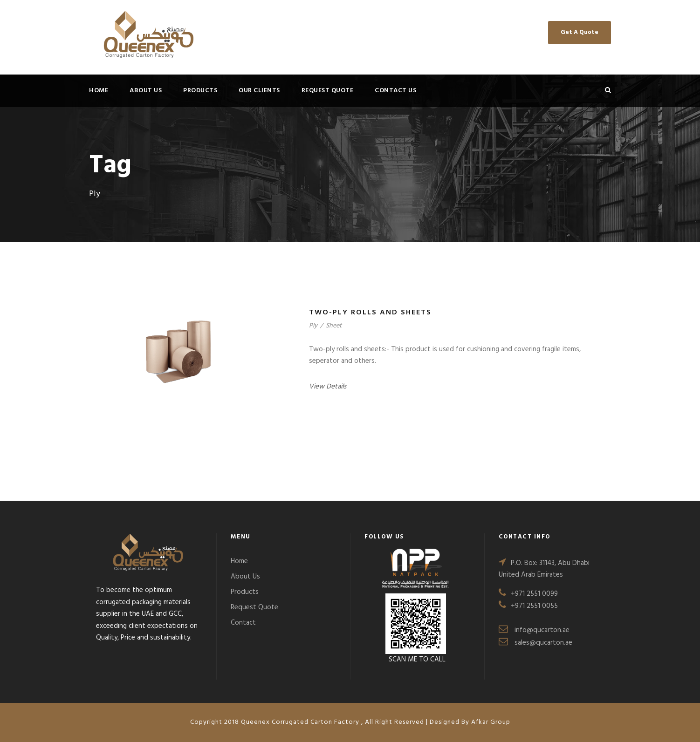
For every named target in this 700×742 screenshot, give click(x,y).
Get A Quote (580, 32)
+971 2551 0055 (534, 606)
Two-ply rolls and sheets (370, 313)
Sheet (334, 326)
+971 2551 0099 (534, 594)
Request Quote (328, 91)
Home (99, 91)
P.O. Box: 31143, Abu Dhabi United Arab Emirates (544, 569)
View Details (328, 387)
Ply (313, 326)
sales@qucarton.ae (543, 643)
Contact (243, 623)
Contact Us (395, 91)
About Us (146, 91)
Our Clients (259, 91)
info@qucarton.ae (542, 630)
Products (200, 91)
